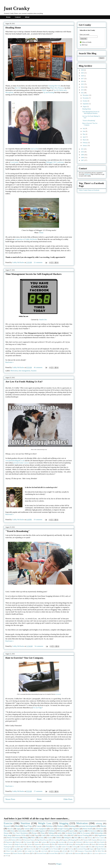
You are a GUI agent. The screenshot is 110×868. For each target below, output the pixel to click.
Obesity (103, 826)
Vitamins (94, 840)
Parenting (63, 831)
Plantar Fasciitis (31, 849)
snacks (85, 853)
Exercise (8, 823)
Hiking (25, 838)
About (27, 17)
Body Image (8, 835)
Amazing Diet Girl (54, 86)
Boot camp (55, 847)
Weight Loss (45, 823)
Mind (17, 826)
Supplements (102, 835)
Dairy (90, 847)
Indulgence (68, 838)
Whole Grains (10, 851)
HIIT (72, 835)
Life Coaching (55, 840)
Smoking (78, 844)
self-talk (65, 851)
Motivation (14, 371)
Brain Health (100, 842)
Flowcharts (7, 849)
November (86, 98)
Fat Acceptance (85, 833)
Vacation (34, 371)
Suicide (70, 853)
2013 (83, 90)
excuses (50, 838)
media (59, 833)
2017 (83, 79)
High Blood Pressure (43, 840)
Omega (15, 849)
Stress (12, 831)
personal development (88, 826)
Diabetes (13, 840)
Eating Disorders (99, 847)
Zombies (20, 851)
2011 (83, 149)
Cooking (74, 847)
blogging (64, 823)
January (85, 146)
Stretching (101, 844)
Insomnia (47, 844)
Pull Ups (63, 849)
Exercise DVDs (20, 835)
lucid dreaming (55, 851)
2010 (83, 152)
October (85, 101)
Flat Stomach (28, 842)
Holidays (49, 826)
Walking (51, 833)
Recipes (35, 833)
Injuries (72, 831)
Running (71, 826)
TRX (7, 856)
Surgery (92, 849)
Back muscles (90, 842)
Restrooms (104, 853)
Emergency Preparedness (85, 851)
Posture (97, 853)
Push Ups (71, 849)
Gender (36, 842)
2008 (83, 158)
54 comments (39, 646)
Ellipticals (18, 842)
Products (60, 826)
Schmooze (87, 174)
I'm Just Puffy (37, 708)
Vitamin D (86, 840)
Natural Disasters (18, 853)
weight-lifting (45, 847)
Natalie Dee (43, 320)
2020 (83, 76)
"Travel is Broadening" (17, 531)
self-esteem (70, 842)
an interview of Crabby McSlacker (26, 239)
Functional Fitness (29, 840)
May (84, 134)
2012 (83, 93)
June (84, 131)
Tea (79, 840)
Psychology (52, 842)
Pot (33, 853)
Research (7, 826)
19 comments (38, 520)
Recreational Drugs (81, 849)
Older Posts (68, 799)
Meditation (52, 831)
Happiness (42, 831)
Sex (93, 835)
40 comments (38, 367)
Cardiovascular (54, 835)
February (85, 143)
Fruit (20, 840)
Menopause (7, 853)
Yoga (36, 835)
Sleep (43, 833)
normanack (58, 694)
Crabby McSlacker (18, 262)
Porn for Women (53, 849)
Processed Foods (41, 853)
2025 (83, 73)
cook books (44, 851)
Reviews (33, 831)
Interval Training (83, 835)
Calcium (29, 844)
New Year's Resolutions (20, 833)
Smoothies (86, 844)
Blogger (59, 864)
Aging (19, 829)
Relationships (99, 833)
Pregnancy (65, 840)
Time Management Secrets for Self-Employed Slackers (33, 274)
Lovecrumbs (14, 162)
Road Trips (28, 826)
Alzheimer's (79, 842)
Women (31, 847)
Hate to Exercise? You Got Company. (25, 658)
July (84, 129)
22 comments (38, 262)
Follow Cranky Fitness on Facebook (89, 190)
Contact (18, 17)
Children (59, 838)
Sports (94, 844)
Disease (6, 833)
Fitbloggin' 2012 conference (55, 162)
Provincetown (92, 831)
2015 (83, 84)
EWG (91, 853)
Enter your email (84, 35)
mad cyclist (34, 149)
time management (24, 371)
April (84, 137)
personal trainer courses (21, 463)
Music (33, 838)
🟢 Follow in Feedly (86, 42)
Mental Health (88, 829)
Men (53, 844)
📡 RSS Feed (84, 45)
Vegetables (76, 829)
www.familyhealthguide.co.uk (15, 461)
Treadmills (17, 847)
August (85, 107)
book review (103, 840)
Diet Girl (18, 88)
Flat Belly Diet (99, 851)
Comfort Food (65, 847)
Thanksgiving (8, 847)
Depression (9, 842)
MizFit (44, 90)
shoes (76, 838)
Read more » (10, 362)
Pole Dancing (42, 849)
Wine (25, 847)
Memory (90, 838)
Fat (30, 835)
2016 (83, 81)
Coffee (65, 835)
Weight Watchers (101, 849)
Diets (5, 831)
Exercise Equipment (40, 829)
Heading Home (13, 28)
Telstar (41, 233)
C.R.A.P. (72, 851)
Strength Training (63, 829)
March (85, 140)
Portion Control (100, 838)
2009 (83, 155)
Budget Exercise (19, 844)
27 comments (38, 791)
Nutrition (25, 823)
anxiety (41, 838)
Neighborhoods (62, 844)
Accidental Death (71, 833)
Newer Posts (10, 799)
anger (37, 847)
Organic (22, 849)
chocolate (61, 842)
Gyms (52, 829)
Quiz (102, 831)
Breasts (83, 838)
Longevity (81, 831)
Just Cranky (17, 8)
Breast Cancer (8, 844)
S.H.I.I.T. (63, 853)
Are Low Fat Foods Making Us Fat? (24, 382)
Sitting (71, 844)
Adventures (99, 829)
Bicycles (10, 829)
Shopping (73, 840)
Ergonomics (38, 844)
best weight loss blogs (31, 851)
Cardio (44, 835)
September (86, 104)
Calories (6, 840)
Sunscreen (78, 853)
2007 (83, 160)
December (86, 95)
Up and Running (49, 92)
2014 (83, 87)
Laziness (44, 842)
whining (99, 823)
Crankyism (83, 847)
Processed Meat (53, 853)
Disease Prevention (13, 838)
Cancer (39, 826)
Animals (27, 829)
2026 (83, 70)
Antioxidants (22, 831)
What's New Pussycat (57, 88)
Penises (27, 853)
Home (8, 17)
